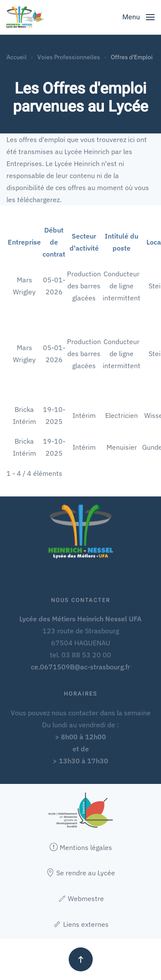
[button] (138, 17)
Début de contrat (54, 242)
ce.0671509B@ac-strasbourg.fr (80, 667)
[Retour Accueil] (25, 17)
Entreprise (24, 242)
